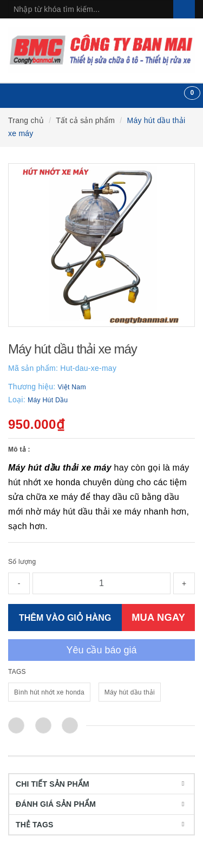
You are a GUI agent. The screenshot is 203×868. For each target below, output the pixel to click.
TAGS (17, 672)
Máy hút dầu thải (130, 692)
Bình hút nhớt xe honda (49, 692)
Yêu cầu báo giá (101, 650)
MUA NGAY (158, 617)
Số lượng (22, 562)
